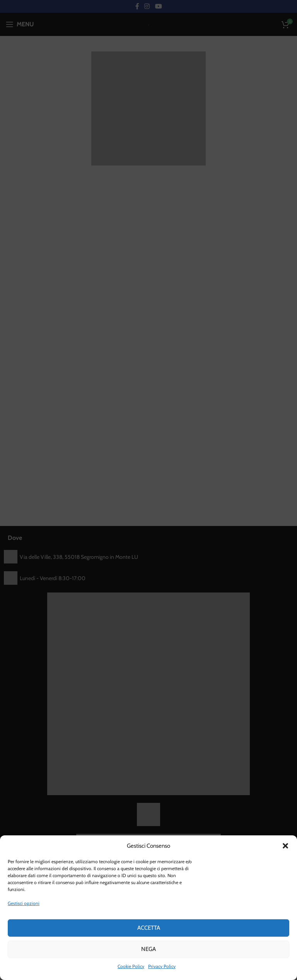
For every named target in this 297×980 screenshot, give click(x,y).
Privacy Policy (162, 966)
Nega (148, 949)
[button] (285, 846)
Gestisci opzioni (24, 903)
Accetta (149, 928)
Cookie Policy (131, 966)
